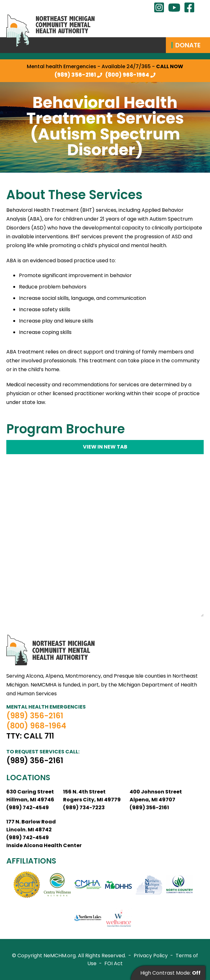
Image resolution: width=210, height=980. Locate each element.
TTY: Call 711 (30, 736)
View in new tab (105, 447)
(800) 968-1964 (127, 75)
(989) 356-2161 (75, 75)
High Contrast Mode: (170, 973)
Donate (188, 45)
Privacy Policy (151, 956)
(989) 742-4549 (28, 808)
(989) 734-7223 (84, 808)
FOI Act (114, 963)
